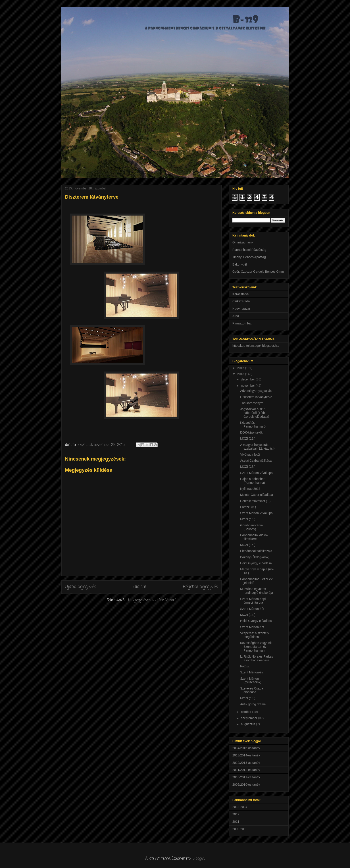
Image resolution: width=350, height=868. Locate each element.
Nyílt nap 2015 (250, 489)
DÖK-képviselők (251, 432)
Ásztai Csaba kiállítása (256, 461)
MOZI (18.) (248, 438)
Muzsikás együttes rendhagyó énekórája (257, 591)
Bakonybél (240, 264)
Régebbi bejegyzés (200, 587)
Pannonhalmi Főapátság (249, 250)
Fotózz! (245, 666)
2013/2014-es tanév (246, 755)
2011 (236, 822)
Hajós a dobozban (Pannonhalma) (253, 481)
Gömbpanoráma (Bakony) (251, 527)
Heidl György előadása (256, 563)
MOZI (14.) (248, 615)
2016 (241, 368)
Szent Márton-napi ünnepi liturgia (253, 601)
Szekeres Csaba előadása (252, 690)
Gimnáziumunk (243, 242)
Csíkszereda (241, 301)
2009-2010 (240, 829)
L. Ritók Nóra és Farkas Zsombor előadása (257, 658)
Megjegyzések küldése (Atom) (152, 600)
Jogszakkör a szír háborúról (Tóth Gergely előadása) (255, 413)
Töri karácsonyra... (253, 403)
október (247, 712)
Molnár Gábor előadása (256, 495)
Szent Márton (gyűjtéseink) (251, 680)
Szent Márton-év (252, 672)
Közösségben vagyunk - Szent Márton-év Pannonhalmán (257, 647)
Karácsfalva (241, 294)
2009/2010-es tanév (246, 785)
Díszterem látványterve (256, 397)
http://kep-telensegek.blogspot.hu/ (256, 346)
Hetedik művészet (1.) (255, 501)
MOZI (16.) (248, 519)
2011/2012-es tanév (246, 770)
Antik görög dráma (253, 704)
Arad (236, 316)
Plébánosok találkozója (256, 551)
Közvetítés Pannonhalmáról (253, 425)
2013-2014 (240, 807)
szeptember (249, 718)
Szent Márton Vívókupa (256, 473)
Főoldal (140, 587)
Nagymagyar (241, 309)
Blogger (198, 859)
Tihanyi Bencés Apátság (249, 257)
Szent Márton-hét (252, 609)
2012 (236, 814)
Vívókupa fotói (250, 455)
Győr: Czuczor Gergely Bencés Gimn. (258, 272)
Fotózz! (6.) (248, 507)
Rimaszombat (242, 323)
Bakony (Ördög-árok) (255, 557)
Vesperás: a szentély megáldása (255, 635)
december (248, 379)
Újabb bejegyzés (81, 587)
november (248, 386)
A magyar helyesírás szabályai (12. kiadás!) (257, 447)
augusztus (248, 724)
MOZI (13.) (248, 698)
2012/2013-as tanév (246, 763)
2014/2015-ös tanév (246, 748)
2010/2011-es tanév (246, 777)
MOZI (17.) (248, 467)
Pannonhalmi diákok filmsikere (254, 537)
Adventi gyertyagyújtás (256, 391)
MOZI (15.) (248, 545)
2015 (241, 374)
